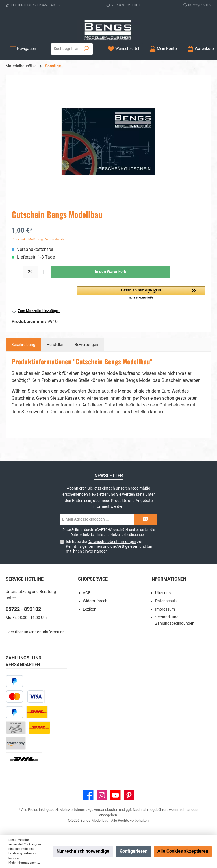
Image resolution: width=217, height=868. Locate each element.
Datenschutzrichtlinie (87, 535)
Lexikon (90, 609)
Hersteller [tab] (55, 345)
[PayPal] (15, 712)
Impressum (165, 609)
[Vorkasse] (16, 728)
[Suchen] (86, 49)
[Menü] (23, 49)
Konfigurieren (134, 851)
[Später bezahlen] (15, 681)
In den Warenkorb (111, 272)
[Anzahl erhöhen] (44, 272)
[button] (141, 293)
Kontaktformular (49, 632)
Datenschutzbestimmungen (112, 542)
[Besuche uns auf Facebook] (88, 795)
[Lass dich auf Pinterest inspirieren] (129, 795)
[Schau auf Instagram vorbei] (102, 795)
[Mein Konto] (163, 49)
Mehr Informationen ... (24, 863)
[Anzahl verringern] (17, 272)
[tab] (23, 345)
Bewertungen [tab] (86, 345)
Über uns (163, 593)
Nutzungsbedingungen (128, 535)
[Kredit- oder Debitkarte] (25, 697)
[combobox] (66, 49)
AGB (120, 546)
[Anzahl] (30, 272)
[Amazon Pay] (16, 743)
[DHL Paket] (37, 712)
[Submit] (146, 519)
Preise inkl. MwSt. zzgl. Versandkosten (39, 239)
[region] (108, 142)
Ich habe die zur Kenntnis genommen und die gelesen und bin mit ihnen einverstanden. (109, 546)
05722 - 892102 (23, 609)
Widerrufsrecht (96, 601)
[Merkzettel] (123, 49)
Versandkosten (106, 810)
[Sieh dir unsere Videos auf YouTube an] (115, 795)
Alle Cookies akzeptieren (183, 851)
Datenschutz (166, 601)
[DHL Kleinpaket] (39, 728)
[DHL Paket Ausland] (24, 759)
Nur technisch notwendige (83, 851)
